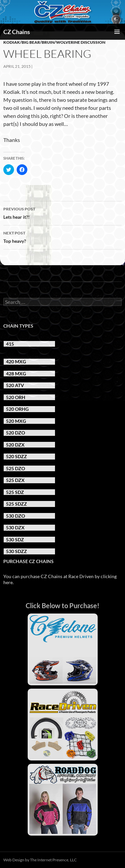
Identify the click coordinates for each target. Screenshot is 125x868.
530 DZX (15, 528)
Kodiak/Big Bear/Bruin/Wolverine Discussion (54, 42)
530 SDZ (15, 540)
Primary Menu (117, 32)
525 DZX (15, 480)
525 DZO (15, 468)
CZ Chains (17, 32)
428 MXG (16, 374)
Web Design (14, 860)
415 (10, 344)
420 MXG (16, 362)
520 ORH (16, 397)
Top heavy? (62, 236)
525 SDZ (15, 492)
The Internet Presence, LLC (53, 860)
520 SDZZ (16, 456)
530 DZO (15, 516)
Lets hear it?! (62, 212)
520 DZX (15, 445)
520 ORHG (17, 409)
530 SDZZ (16, 551)
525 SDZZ (16, 504)
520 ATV (15, 385)
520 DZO (15, 433)
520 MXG (16, 421)
